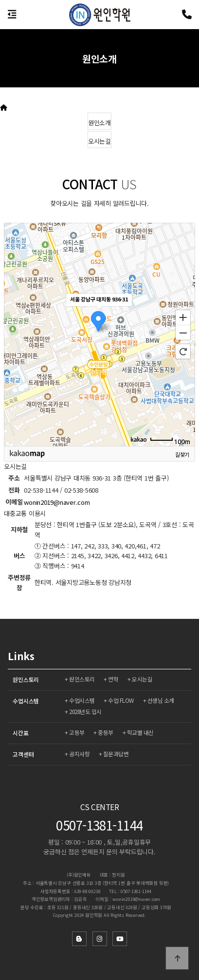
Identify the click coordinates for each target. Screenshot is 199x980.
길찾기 (182, 454)
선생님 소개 (161, 700)
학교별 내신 (140, 732)
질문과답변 (116, 754)
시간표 (20, 733)
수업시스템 (26, 701)
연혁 (113, 679)
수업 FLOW (121, 700)
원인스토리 (26, 679)
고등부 (77, 732)
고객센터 (23, 754)
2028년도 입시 (85, 711)
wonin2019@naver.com (57, 502)
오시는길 (142, 679)
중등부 (106, 732)
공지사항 (79, 754)
